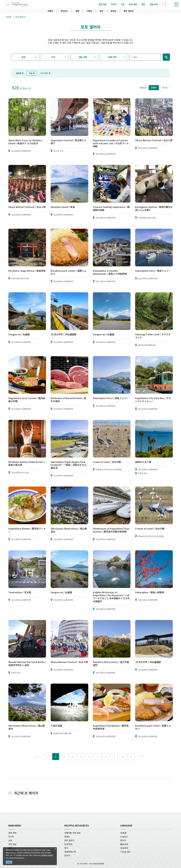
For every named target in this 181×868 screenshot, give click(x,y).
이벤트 (89, 11)
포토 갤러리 (129, 11)
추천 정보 (12, 844)
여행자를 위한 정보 (72, 833)
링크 (66, 848)
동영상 (113, 11)
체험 (77, 11)
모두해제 (45, 73)
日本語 (123, 833)
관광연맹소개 (70, 852)
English (124, 837)
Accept (9, 862)
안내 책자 (68, 844)
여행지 (50, 11)
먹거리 (11, 837)
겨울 (32, 73)
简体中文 (124, 848)
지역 (53, 57)
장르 (24, 57)
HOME (9, 17)
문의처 (67, 855)
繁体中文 (124, 844)
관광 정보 (12, 833)
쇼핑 (10, 840)
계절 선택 (83, 57)
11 (131, 757)
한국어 (123, 840)
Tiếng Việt (125, 852)
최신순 (165, 88)
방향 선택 (112, 57)
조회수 (154, 88)
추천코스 (64, 11)
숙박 (101, 11)
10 (123, 757)
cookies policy (47, 855)
